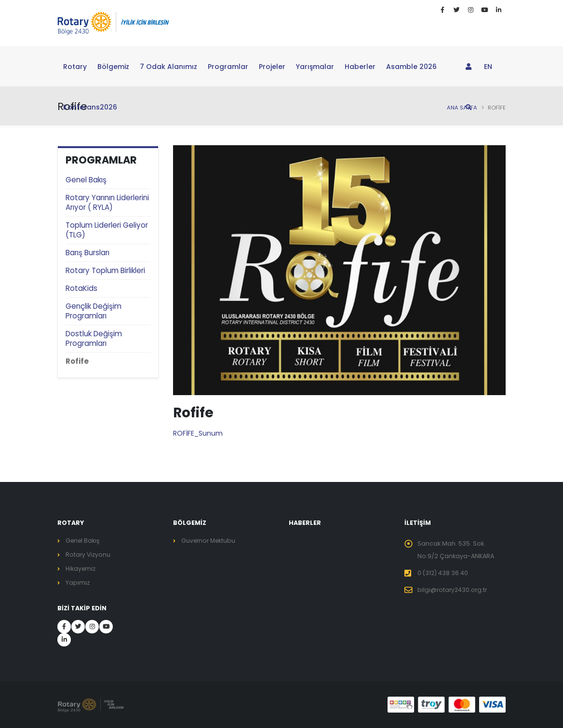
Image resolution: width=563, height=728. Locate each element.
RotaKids (81, 288)
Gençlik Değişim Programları (94, 311)
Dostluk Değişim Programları (94, 338)
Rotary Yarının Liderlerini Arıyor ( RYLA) (107, 202)
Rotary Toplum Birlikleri (105, 270)
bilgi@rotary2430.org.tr (453, 590)
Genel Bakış (86, 180)
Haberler (360, 67)
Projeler (272, 67)
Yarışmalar (315, 67)
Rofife (77, 361)
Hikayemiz (81, 569)
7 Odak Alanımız (168, 67)
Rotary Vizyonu (88, 555)
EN (488, 67)
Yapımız (78, 583)
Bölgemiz (113, 67)
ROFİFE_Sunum (198, 433)
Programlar (228, 67)
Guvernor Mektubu (210, 541)
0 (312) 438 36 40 (443, 573)
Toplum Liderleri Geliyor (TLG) (107, 230)
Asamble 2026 (411, 67)
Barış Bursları (87, 253)
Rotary (75, 67)
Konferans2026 (90, 107)
